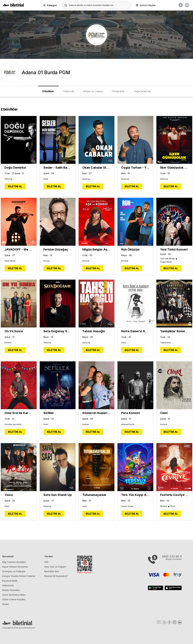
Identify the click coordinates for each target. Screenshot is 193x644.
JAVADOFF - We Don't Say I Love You (19, 249)
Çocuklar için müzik (13, 424)
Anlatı (46, 179)
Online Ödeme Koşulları (14, 599)
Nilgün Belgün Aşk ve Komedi (96, 249)
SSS (46, 562)
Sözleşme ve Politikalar (14, 571)
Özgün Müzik (166, 262)
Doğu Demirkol (15, 168)
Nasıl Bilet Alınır (52, 571)
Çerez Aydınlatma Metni (14, 595)
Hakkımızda (8, 585)
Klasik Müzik (10, 261)
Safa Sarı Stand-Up (58, 495)
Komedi (86, 261)
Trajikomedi (165, 343)
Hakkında (69, 91)
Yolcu (9, 495)
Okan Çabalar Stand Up (96, 168)
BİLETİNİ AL (15, 186)
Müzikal (165, 506)
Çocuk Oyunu (127, 506)
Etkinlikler (48, 91)
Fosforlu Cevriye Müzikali (174, 495)
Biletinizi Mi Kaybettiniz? (56, 576)
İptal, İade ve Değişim (55, 567)
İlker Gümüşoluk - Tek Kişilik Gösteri (174, 168)
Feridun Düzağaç (56, 249)
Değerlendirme (142, 91)
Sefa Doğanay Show (58, 331)
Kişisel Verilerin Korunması (15, 567)
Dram (124, 343)
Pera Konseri (131, 413)
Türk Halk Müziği (169, 259)
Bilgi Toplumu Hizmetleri (14, 562)
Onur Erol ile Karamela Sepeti (19, 413)
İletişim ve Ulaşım (93, 91)
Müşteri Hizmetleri (11, 590)
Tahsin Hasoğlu (94, 331)
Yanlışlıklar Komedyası (174, 331)
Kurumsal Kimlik (10, 581)
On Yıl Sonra (14, 331)
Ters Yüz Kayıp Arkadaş (135, 495)
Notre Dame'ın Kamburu (135, 331)
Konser (47, 261)
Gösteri (86, 424)
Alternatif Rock (128, 424)
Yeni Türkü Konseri (174, 249)
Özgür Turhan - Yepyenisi (135, 168)
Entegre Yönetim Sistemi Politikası (19, 576)
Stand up (8, 179)
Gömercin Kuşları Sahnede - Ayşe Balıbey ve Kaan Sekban (96, 413)
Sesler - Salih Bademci (58, 168)
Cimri (164, 413)
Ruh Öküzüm (130, 249)
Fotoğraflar (118, 91)
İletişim (6, 604)
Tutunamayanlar (94, 495)
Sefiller (49, 413)
